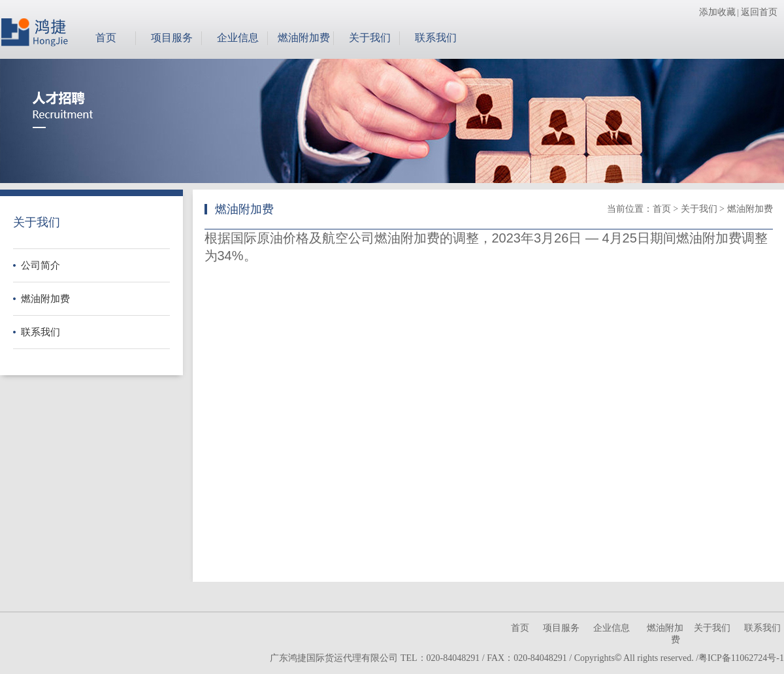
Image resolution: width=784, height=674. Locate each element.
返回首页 (759, 12)
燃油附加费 (304, 38)
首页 (106, 38)
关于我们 (370, 38)
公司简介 (41, 265)
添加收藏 (717, 12)
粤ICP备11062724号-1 (741, 658)
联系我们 (436, 38)
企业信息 (238, 38)
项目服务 (172, 38)
